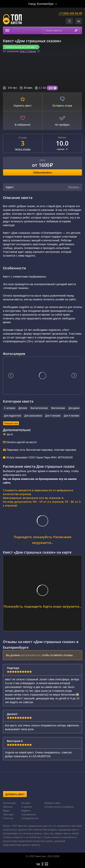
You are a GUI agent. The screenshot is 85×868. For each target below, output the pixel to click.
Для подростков (12, 416)
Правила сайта (52, 803)
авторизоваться (31, 655)
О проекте (27, 807)
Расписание (9, 803)
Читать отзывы (23, 149)
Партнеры (8, 815)
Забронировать (42, 172)
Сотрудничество (30, 818)
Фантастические (39, 408)
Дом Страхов (28, 51)
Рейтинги (8, 807)
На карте (26, 803)
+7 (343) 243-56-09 (70, 13)
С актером (10, 408)
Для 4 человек (72, 416)
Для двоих (74, 408)
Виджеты (26, 811)
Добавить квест (15, 794)
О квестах (8, 818)
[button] (79, 21)
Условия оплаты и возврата (59, 807)
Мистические (58, 408)
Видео (6, 811)
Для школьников (33, 416)
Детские (23, 408)
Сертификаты (29, 815)
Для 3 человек (53, 416)
